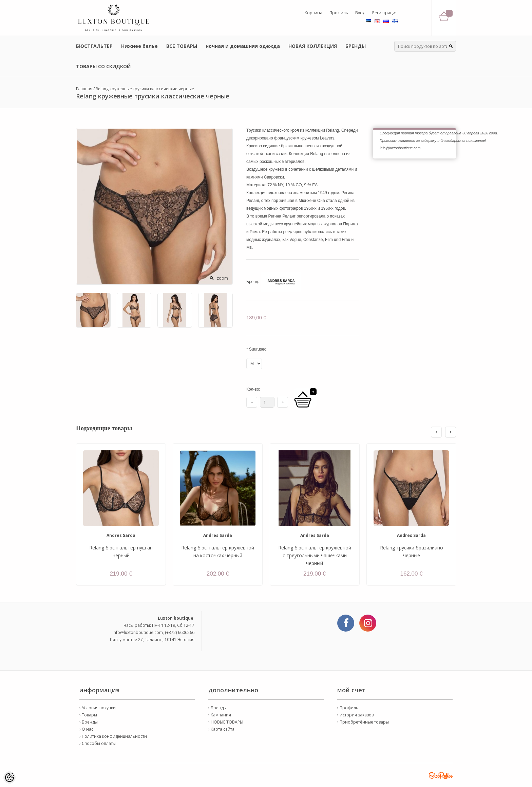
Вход (360, 13)
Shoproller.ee (441, 775)
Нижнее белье (139, 46)
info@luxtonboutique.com (138, 632)
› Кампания (220, 715)
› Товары (88, 715)
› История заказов (355, 715)
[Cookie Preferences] (9, 777)
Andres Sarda (121, 535)
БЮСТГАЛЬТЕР (94, 46)
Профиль (339, 13)
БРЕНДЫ (356, 46)
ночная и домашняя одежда (243, 46)
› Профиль (348, 708)
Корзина (313, 13)
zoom (222, 278)
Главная (84, 89)
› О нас (86, 729)
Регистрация (385, 13)
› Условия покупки (98, 708)
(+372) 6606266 (180, 632)
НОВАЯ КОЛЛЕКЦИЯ (313, 46)
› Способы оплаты (98, 743)
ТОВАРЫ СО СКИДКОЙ (103, 66)
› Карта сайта (221, 729)
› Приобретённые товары (363, 722)
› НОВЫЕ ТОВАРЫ (226, 722)
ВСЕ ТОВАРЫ (182, 46)
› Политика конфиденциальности (113, 736)
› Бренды (89, 722)
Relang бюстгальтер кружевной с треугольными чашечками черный (315, 555)
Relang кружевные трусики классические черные (145, 89)
